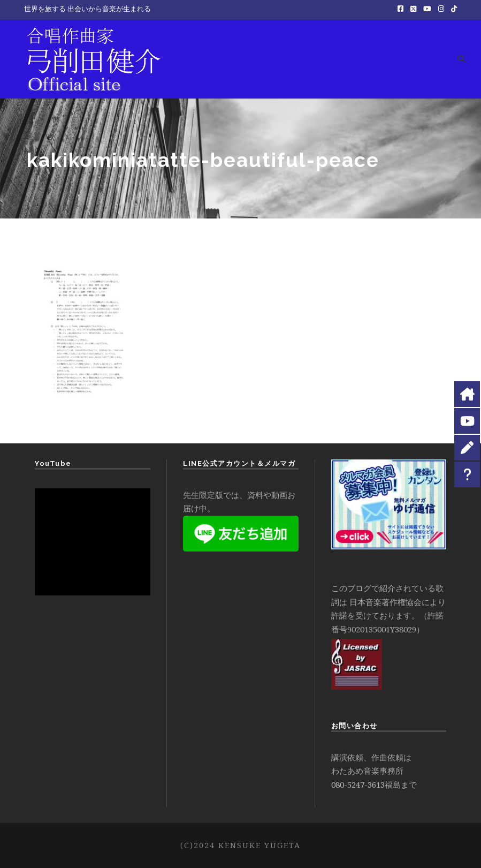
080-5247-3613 (358, 784)
